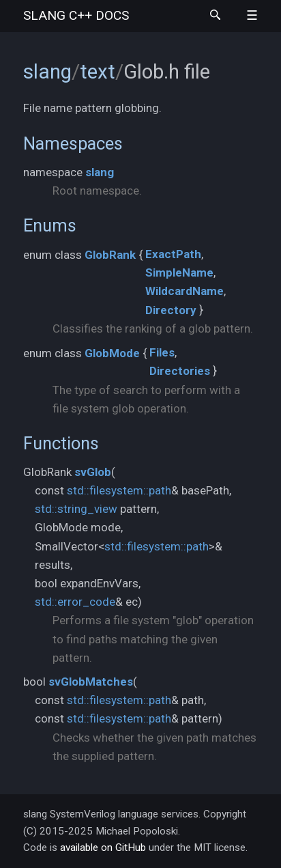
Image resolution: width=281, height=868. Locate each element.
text (98, 71)
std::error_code (75, 602)
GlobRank (110, 255)
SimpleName (179, 272)
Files (162, 352)
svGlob (93, 472)
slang (76, 15)
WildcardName (184, 291)
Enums (50, 225)
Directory (171, 310)
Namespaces (73, 143)
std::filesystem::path (119, 490)
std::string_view (76, 509)
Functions (61, 443)
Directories (180, 371)
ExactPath (173, 254)
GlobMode (112, 353)
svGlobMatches (91, 682)
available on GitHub (103, 848)
